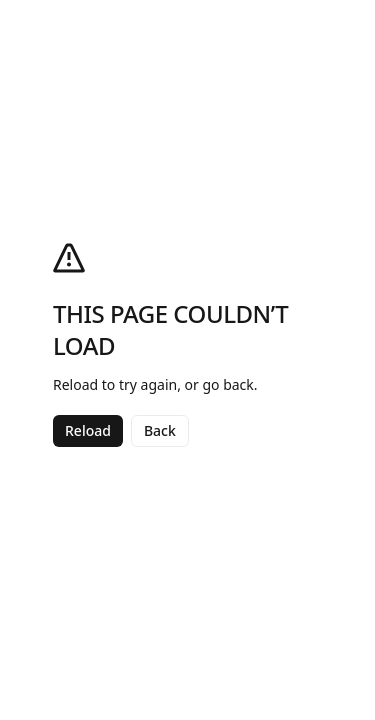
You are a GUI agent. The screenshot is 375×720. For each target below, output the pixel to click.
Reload (88, 430)
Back (160, 430)
